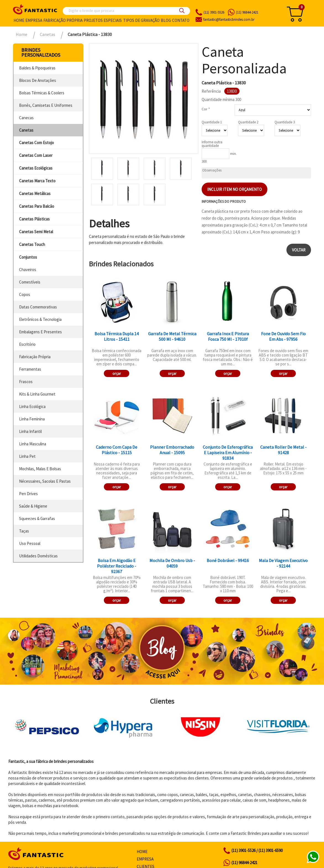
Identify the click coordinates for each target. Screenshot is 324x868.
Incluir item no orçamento (235, 189)
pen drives (28, 494)
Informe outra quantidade (212, 144)
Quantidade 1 (212, 122)
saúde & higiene (33, 506)
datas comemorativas (38, 307)
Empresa (34, 20)
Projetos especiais (103, 20)
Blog (166, 20)
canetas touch (32, 244)
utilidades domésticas (38, 556)
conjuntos (28, 257)
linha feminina (32, 419)
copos (25, 294)
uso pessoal (30, 543)
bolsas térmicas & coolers (42, 93)
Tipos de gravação (141, 20)
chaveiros (28, 270)
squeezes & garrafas (37, 519)
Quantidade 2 (248, 122)
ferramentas (30, 369)
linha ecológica (32, 406)
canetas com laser (36, 155)
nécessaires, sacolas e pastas (45, 481)
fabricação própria (35, 357)
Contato (181, 20)
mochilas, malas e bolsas (40, 469)
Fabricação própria (63, 20)
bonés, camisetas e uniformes (46, 105)
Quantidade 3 (285, 122)
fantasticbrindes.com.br (229, 20)
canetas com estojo (36, 143)
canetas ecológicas (36, 168)
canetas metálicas (35, 193)
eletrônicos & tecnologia (40, 319)
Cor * (206, 109)
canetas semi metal (36, 232)
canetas (26, 130)
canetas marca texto (37, 181)
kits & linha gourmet (37, 394)
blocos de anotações (38, 80)
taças (24, 531)
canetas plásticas (34, 219)
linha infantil (30, 431)
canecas (26, 118)
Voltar (299, 250)
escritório (27, 344)
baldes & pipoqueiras (37, 68)
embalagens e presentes (40, 332)
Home (19, 20)
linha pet (27, 456)
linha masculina (33, 444)
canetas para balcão (37, 206)
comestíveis (30, 282)
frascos (26, 382)
